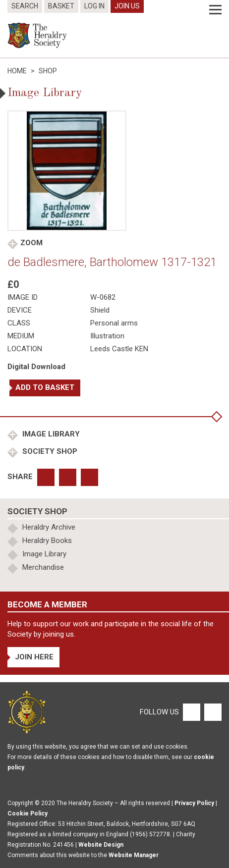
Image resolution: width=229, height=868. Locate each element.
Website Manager (134, 855)
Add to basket (45, 387)
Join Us (127, 6)
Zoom (31, 243)
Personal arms (114, 323)
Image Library (50, 434)
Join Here (34, 657)
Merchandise (43, 567)
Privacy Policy (194, 803)
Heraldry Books (47, 541)
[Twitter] (212, 711)
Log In (94, 6)
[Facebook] (191, 711)
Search (25, 6)
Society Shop (49, 451)
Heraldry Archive (49, 527)
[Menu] (215, 10)
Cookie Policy (28, 814)
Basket (61, 6)
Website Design (101, 845)
